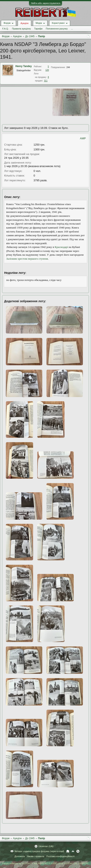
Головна (68, 851)
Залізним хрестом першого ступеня (27, 259)
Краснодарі (61, 247)
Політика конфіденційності (60, 856)
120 (47, 70)
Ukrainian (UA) (46, 846)
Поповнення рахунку (57, 29)
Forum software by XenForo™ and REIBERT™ (45, 863)
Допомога (19, 856)
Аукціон (24, 23)
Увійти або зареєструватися (46, 3)
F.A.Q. (6, 29)
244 (68, 67)
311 (46, 81)
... (72, 29)
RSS (78, 851)
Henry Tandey (24, 66)
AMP (83, 138)
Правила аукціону (21, 29)
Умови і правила (36, 856)
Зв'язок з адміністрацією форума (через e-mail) (39, 851)
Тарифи (38, 29)
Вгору (73, 851)
